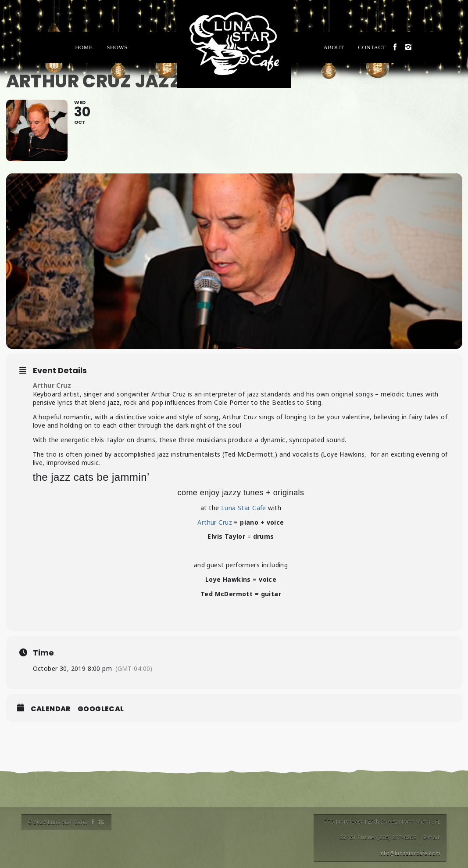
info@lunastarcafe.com (410, 853)
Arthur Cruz (53, 385)
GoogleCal (101, 709)
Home (84, 47)
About (334, 47)
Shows (117, 47)
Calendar (51, 709)
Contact (372, 47)
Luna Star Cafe (244, 508)
